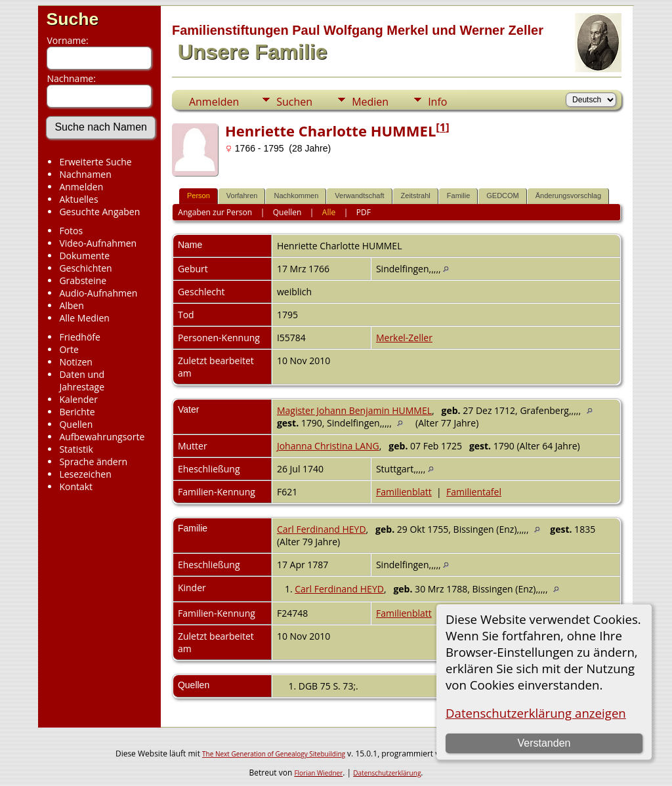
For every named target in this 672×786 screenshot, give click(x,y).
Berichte (77, 412)
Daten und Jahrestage (82, 381)
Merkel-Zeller (404, 338)
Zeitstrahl (416, 196)
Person (199, 196)
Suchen (294, 102)
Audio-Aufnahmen (98, 293)
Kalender (78, 399)
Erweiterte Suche (95, 162)
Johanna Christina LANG (328, 446)
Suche (72, 19)
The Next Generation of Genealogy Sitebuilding (274, 754)
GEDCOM (503, 196)
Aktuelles (78, 199)
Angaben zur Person (215, 212)
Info (437, 102)
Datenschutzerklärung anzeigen (536, 713)
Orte (69, 349)
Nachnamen (85, 174)
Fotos (71, 231)
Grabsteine (83, 280)
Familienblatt (404, 492)
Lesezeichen (85, 474)
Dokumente (84, 256)
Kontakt (76, 486)
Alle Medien (84, 318)
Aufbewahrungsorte (102, 437)
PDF (364, 212)
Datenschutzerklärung (387, 773)
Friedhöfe (80, 337)
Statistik (76, 449)
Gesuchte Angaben (99, 212)
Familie (458, 196)
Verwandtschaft (359, 196)
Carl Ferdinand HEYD (322, 529)
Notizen (76, 362)
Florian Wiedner (318, 773)
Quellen (76, 424)
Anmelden (81, 187)
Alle (329, 212)
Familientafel (474, 492)
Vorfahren (242, 196)
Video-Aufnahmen (98, 243)
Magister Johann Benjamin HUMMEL (354, 410)
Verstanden (544, 743)
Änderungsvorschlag (568, 196)
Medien (370, 102)
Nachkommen (296, 196)
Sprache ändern (93, 462)
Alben (71, 305)
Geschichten (85, 268)
